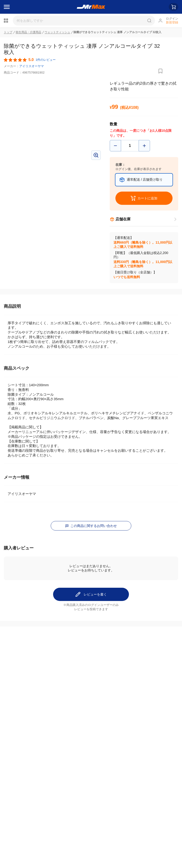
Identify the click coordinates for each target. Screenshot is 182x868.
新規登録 (172, 22)
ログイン (172, 19)
